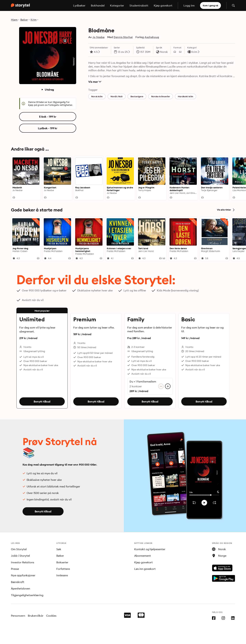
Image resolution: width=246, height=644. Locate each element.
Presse (15, 569)
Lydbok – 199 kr (48, 128)
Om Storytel (19, 549)
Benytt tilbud (42, 401)
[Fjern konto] (161, 386)
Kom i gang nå (210, 5)
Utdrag (48, 90)
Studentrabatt (139, 5)
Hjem (14, 20)
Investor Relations (23, 562)
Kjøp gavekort (163, 5)
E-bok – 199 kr (48, 117)
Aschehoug (152, 37)
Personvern (18, 616)
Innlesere (62, 575)
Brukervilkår (36, 616)
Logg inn (189, 5)
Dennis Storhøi (123, 37)
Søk (59, 549)
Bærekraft (18, 582)
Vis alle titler (226, 210)
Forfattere (63, 569)
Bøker (24, 20)
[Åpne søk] (233, 5)
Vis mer (95, 82)
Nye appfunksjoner (23, 575)
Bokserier (62, 562)
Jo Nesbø (98, 37)
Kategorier (117, 5)
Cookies (51, 616)
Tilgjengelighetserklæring (27, 595)
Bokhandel (98, 5)
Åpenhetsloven (20, 588)
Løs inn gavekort (145, 569)
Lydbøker (79, 5)
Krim (34, 20)
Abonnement (143, 556)
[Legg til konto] (168, 386)
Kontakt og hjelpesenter (150, 549)
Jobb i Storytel (20, 556)
